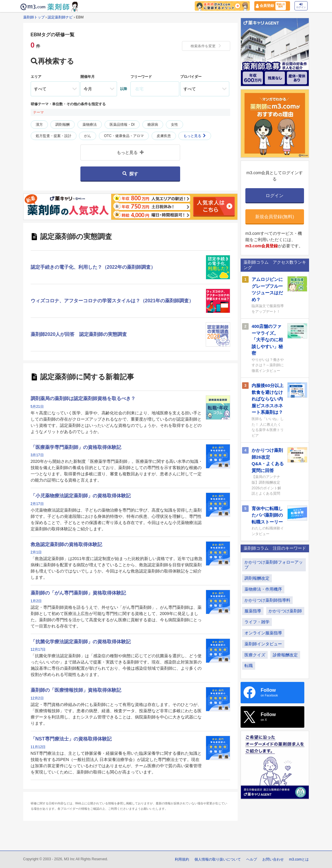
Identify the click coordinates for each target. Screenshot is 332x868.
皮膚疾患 (164, 136)
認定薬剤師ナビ (60, 17)
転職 (249, 666)
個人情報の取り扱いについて (218, 859)
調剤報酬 (63, 125)
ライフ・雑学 (257, 622)
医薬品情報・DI (122, 125)
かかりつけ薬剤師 (285, 611)
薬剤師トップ (34, 17)
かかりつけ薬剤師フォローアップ (274, 565)
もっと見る (195, 136)
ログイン (301, 6)
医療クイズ (255, 655)
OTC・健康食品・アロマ (124, 136)
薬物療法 (90, 125)
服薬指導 (253, 611)
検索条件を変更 (206, 46)
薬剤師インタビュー (263, 644)
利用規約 (182, 859)
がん (88, 136)
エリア (36, 77)
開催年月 (88, 77)
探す (130, 174)
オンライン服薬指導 (263, 633)
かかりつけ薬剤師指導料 (267, 600)
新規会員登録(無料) (275, 217)
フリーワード (141, 77)
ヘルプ (252, 859)
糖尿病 (153, 125)
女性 (174, 125)
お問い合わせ (273, 859)
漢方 (39, 125)
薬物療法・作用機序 (263, 589)
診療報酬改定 (285, 655)
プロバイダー (191, 77)
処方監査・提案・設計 (54, 136)
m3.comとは (299, 859)
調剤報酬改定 (257, 578)
